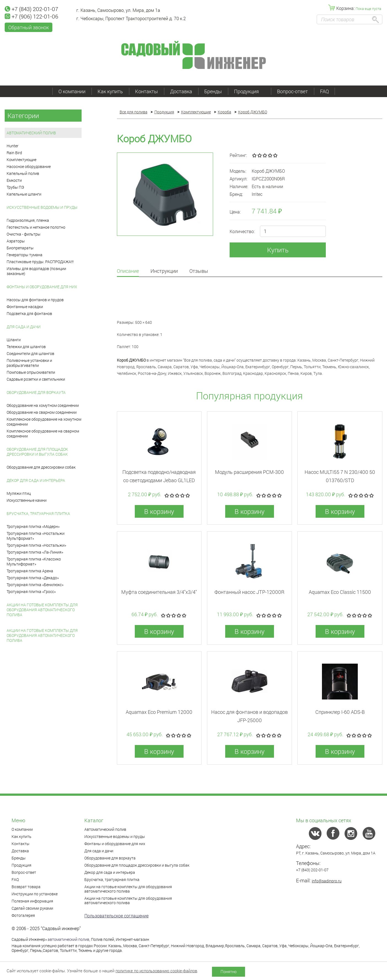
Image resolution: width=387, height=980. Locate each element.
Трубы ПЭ (15, 187)
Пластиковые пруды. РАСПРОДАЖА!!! (40, 262)
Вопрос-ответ (292, 91)
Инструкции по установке (35, 894)
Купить (278, 250)
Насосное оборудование (29, 166)
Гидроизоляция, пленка (28, 220)
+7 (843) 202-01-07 (31, 9)
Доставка (181, 91)
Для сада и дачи (24, 327)
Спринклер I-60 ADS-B (340, 712)
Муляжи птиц (19, 493)
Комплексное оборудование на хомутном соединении (44, 422)
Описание (128, 271)
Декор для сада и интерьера (36, 480)
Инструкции (164, 271)
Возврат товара (26, 887)
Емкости (14, 180)
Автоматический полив (31, 133)
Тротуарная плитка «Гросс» (31, 592)
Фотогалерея (23, 915)
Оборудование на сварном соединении (42, 412)
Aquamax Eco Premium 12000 (159, 712)
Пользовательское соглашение (116, 916)
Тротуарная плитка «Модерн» (33, 526)
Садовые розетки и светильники (36, 379)
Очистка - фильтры (24, 234)
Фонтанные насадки (25, 307)
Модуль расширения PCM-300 (249, 472)
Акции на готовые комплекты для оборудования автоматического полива (42, 610)
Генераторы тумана (25, 255)
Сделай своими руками (32, 908)
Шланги (14, 340)
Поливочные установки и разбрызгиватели (29, 363)
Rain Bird (14, 153)
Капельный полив (23, 173)
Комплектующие (21, 160)
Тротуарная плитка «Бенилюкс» (35, 585)
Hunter (13, 146)
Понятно (229, 971)
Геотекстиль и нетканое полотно (36, 227)
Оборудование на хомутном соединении (43, 405)
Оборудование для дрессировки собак (41, 467)
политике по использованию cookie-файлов (156, 971)
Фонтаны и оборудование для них (42, 287)
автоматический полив (68, 939)
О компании (72, 91)
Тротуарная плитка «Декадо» (33, 578)
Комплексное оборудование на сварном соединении (43, 433)
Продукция (249, 91)
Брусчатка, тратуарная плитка (38, 513)
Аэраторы (16, 241)
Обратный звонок (29, 27)
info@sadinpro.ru (327, 881)
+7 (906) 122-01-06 (31, 16)
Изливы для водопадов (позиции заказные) (36, 271)
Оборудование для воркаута (36, 392)
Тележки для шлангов (26, 347)
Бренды (213, 91)
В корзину (159, 511)
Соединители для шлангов (30, 353)
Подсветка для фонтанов (29, 313)
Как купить (110, 91)
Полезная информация (32, 901)
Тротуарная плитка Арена (30, 571)
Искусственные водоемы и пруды (42, 207)
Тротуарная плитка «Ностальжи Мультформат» (36, 536)
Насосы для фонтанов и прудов (35, 300)
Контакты (147, 91)
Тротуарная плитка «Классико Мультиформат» (34, 561)
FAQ (324, 91)
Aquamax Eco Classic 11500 (340, 592)
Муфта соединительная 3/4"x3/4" (159, 592)
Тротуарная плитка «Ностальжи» (36, 545)
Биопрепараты (20, 248)
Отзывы (199, 271)
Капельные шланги (24, 194)
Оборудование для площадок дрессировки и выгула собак (37, 452)
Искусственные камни (27, 500)
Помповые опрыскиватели (31, 372)
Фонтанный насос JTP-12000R (249, 592)
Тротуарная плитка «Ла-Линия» (35, 552)
